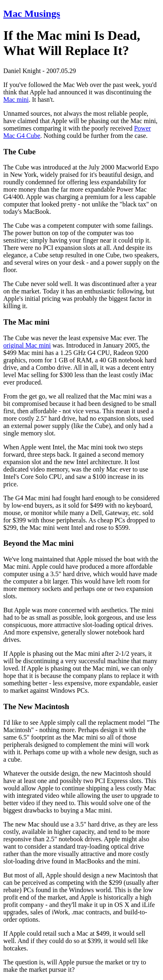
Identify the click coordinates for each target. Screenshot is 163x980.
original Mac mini (27, 345)
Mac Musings (32, 14)
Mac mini (16, 100)
